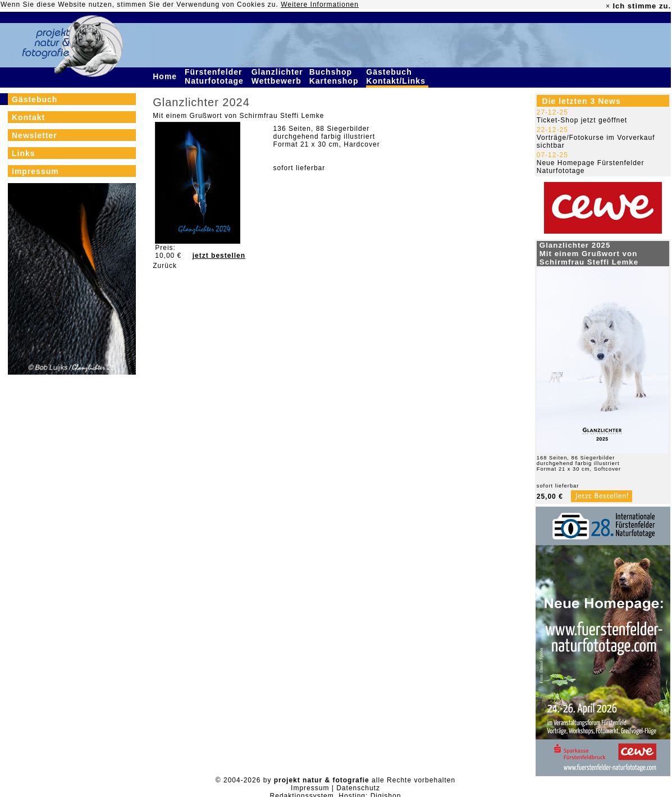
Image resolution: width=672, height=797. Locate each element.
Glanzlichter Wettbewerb (278, 76)
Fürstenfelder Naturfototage (216, 76)
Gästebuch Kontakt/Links (397, 76)
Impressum (35, 171)
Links (24, 153)
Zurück (165, 266)
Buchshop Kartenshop (335, 76)
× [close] (608, 6)
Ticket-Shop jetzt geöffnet (582, 120)
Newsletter (35, 135)
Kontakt (28, 117)
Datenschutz (358, 788)
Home (166, 76)
